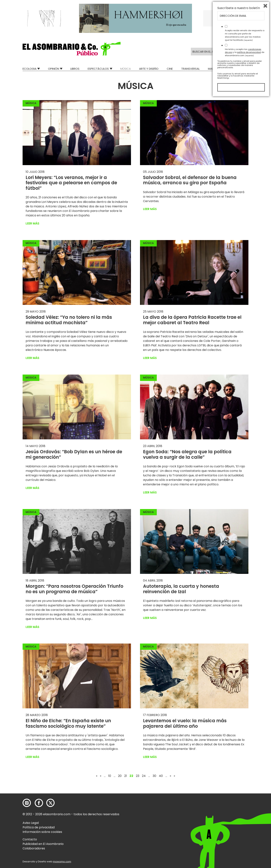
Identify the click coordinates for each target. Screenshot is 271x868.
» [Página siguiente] (170, 776)
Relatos (243, 69)
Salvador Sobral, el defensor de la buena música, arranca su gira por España (190, 180)
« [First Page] (97, 776)
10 (110, 776)
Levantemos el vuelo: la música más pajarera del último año (185, 723)
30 (154, 776)
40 (161, 776)
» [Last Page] (174, 776)
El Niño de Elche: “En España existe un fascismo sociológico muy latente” (68, 723)
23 (138, 776)
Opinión (54, 69)
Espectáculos (98, 69)
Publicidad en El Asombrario (43, 844)
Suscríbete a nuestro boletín (239, 778)
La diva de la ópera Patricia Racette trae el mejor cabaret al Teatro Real (192, 320)
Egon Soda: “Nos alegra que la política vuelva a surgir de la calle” (187, 454)
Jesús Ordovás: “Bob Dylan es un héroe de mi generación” (74, 454)
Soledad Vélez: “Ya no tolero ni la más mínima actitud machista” (69, 320)
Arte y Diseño (149, 69)
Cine (170, 69)
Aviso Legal (31, 823)
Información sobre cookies (42, 832)
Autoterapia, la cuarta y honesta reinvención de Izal (181, 589)
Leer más (32, 223)
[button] (72, 49)
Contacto (30, 839)
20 (120, 776)
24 (144, 776)
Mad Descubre (218, 69)
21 (126, 776)
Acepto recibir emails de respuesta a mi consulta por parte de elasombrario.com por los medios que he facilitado (245, 805)
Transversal (190, 69)
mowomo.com (62, 862)
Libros (75, 69)
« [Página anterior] (101, 776)
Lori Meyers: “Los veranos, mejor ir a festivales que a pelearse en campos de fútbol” (71, 183)
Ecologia (30, 69)
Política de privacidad (39, 827)
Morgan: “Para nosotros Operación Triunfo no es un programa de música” (74, 589)
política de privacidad (249, 822)
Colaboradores (34, 848)
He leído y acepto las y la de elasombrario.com (245, 822)
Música (126, 69)
